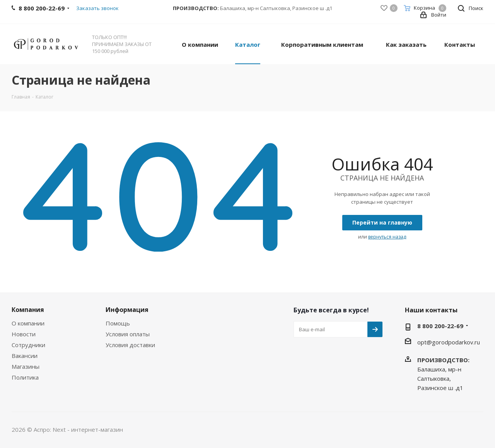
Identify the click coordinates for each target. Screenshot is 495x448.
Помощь (118, 323)
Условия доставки (130, 345)
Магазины (26, 366)
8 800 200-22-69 (440, 326)
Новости (24, 334)
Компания (28, 310)
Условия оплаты (128, 334)
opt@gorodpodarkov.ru (449, 342)
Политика (25, 377)
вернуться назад (387, 237)
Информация (127, 310)
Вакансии (25, 356)
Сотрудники (28, 345)
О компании (28, 323)
